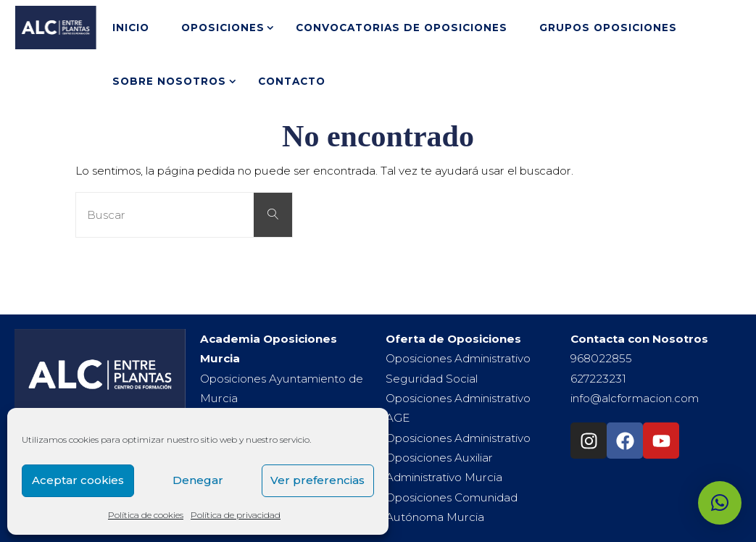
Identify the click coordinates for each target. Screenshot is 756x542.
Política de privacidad (236, 515)
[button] (720, 503)
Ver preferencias (317, 480)
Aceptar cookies (78, 480)
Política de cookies (146, 515)
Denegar (198, 480)
